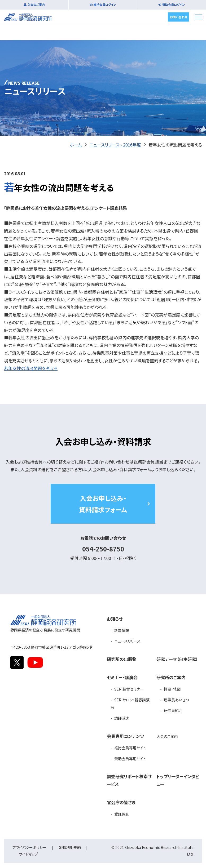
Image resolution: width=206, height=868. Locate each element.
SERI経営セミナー (129, 689)
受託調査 (122, 814)
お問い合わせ (179, 17)
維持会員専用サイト (130, 748)
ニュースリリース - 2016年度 (115, 145)
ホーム (76, 145)
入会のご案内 (36, 5)
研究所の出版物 (122, 659)
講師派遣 (122, 718)
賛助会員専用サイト (130, 759)
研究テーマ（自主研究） (177, 659)
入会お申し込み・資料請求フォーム (103, 504)
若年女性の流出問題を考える (31, 368)
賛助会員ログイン (174, 5)
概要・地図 (172, 689)
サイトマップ (29, 854)
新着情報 (122, 630)
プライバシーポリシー (29, 847)
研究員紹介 (173, 710)
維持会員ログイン (105, 5)
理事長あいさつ (176, 700)
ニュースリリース (127, 641)
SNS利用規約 (70, 847)
